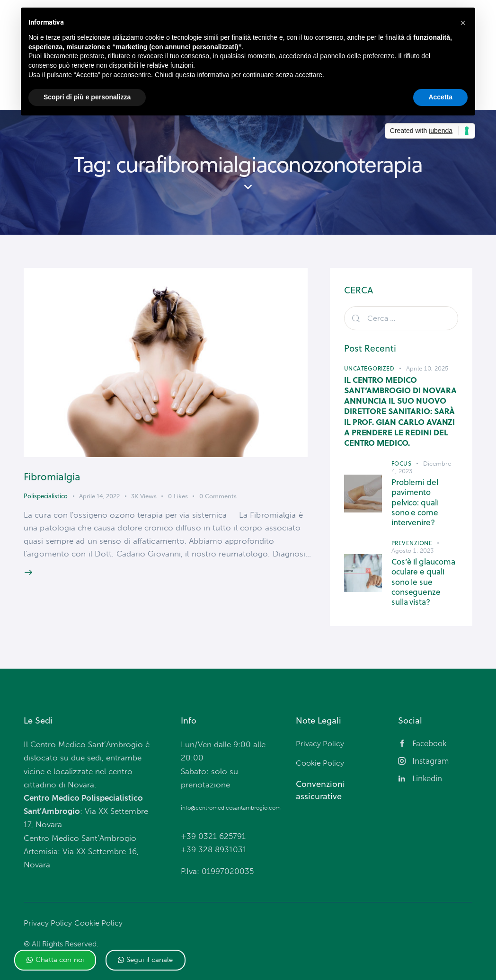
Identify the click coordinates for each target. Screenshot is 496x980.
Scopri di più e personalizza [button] (87, 97)
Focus (402, 466)
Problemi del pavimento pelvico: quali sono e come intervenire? (425, 500)
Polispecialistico (46, 501)
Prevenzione (412, 535)
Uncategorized (369, 371)
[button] (55, 960)
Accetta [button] (440, 97)
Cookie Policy (101, 915)
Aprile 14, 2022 (99, 501)
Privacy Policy (49, 915)
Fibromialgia (62, 481)
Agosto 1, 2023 (412, 543)
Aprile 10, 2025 (427, 371)
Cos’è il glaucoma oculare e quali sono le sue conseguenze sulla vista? (424, 574)
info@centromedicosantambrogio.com (231, 800)
